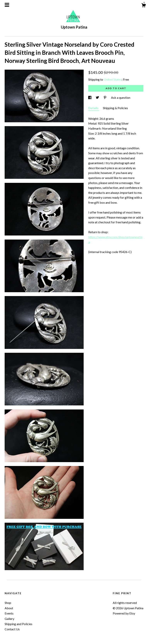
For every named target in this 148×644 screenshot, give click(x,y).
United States (113, 79)
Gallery (9, 619)
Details (94, 108)
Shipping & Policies (115, 108)
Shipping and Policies (18, 624)
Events (9, 613)
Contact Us (12, 629)
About (9, 608)
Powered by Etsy (124, 613)
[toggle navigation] (7, 5)
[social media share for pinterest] (105, 97)
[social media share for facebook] (90, 97)
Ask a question (121, 97)
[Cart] (144, 6)
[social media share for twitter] (98, 97)
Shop (8, 603)
